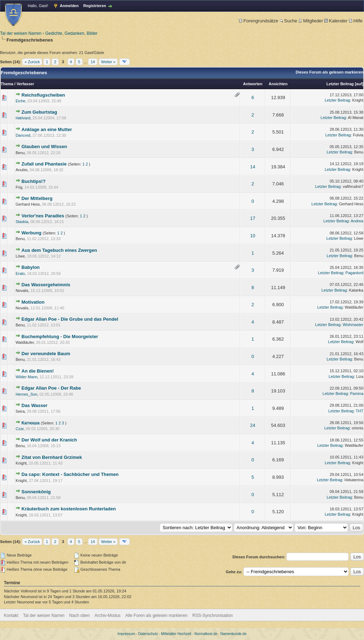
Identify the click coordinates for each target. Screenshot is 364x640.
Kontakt (11, 615)
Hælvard (23, 118)
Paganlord (354, 273)
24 (253, 425)
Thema (7, 84)
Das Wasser (35, 405)
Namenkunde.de (233, 634)
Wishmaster (353, 325)
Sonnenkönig (36, 492)
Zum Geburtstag (39, 112)
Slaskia (22, 222)
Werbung (32, 233)
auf (359, 84)
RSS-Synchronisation (213, 615)
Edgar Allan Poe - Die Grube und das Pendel (70, 319)
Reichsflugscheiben (43, 95)
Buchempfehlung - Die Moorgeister (60, 337)
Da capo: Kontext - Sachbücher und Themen (70, 474)
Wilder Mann (27, 377)
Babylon (31, 267)
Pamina (357, 394)
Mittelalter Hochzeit (176, 634)
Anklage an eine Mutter (47, 129)
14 (93, 62)
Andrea (357, 221)
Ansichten (278, 84)
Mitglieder (311, 21)
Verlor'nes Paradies (43, 216)
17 (253, 218)
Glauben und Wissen (44, 147)
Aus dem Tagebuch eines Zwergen (59, 250)
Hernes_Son (26, 394)
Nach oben (79, 615)
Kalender (336, 21)
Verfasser (26, 84)
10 (253, 236)
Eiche (21, 101)
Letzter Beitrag (340, 84)
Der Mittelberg (37, 198)
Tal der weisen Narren (21, 33)
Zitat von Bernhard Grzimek (52, 457)
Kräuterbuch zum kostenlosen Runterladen (69, 509)
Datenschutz (148, 634)
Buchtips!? (34, 181)
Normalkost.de (206, 634)
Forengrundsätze (258, 21)
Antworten (253, 84)
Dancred (23, 135)
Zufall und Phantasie (44, 164)
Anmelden (69, 6)
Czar (20, 429)
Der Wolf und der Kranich (49, 440)
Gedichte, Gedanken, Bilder (71, 33)
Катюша (31, 423)
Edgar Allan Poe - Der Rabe (51, 388)
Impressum (126, 634)
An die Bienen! (38, 371)
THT (360, 411)
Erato (20, 273)
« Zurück (32, 62)
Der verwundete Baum (46, 354)
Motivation (33, 302)
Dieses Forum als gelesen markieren (329, 72)
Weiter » (108, 62)
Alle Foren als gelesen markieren (156, 615)
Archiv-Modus (108, 615)
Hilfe (356, 21)
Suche (288, 21)
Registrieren (95, 6)
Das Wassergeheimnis (46, 285)
